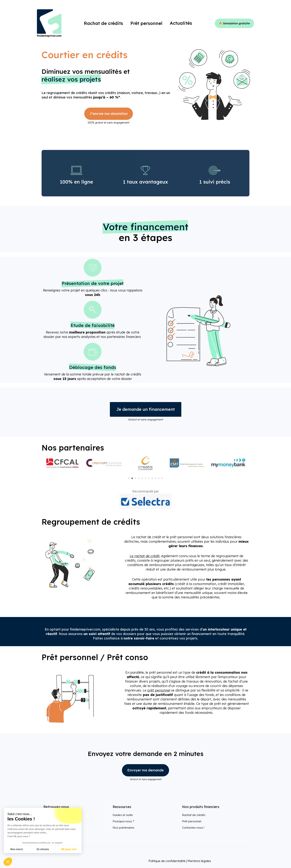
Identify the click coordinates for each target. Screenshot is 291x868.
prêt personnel (159, 690)
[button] (46, 466)
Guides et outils (123, 815)
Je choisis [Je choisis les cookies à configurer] (43, 849)
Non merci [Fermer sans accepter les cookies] (17, 849)
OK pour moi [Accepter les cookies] (69, 849)
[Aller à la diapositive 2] (132, 478)
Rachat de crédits (194, 815)
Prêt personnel (192, 821)
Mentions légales (199, 861)
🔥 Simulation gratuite (234, 23)
